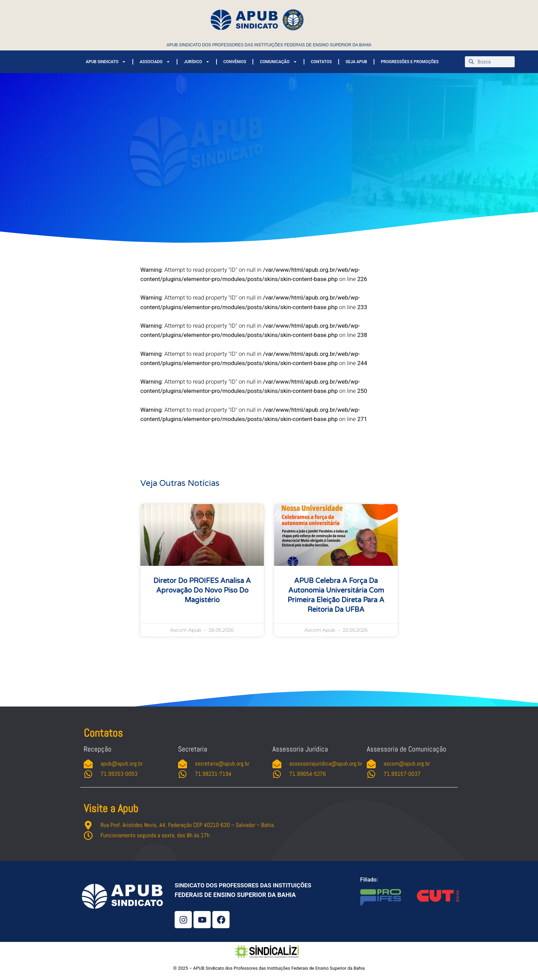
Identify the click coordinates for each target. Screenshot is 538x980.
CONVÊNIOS (235, 62)
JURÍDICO (197, 62)
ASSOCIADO (155, 62)
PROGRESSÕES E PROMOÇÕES (410, 62)
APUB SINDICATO (106, 62)
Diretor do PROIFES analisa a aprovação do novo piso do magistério (202, 591)
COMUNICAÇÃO (278, 62)
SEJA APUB (356, 62)
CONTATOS (321, 62)
